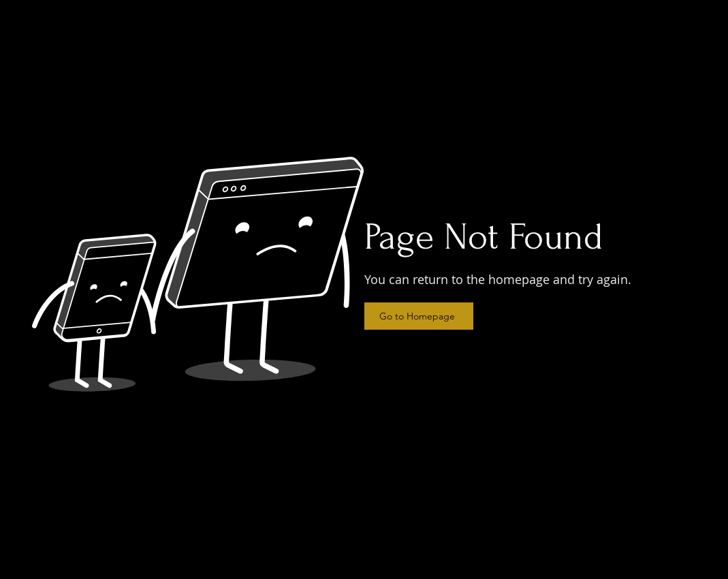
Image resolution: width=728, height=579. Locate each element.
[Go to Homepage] (419, 316)
